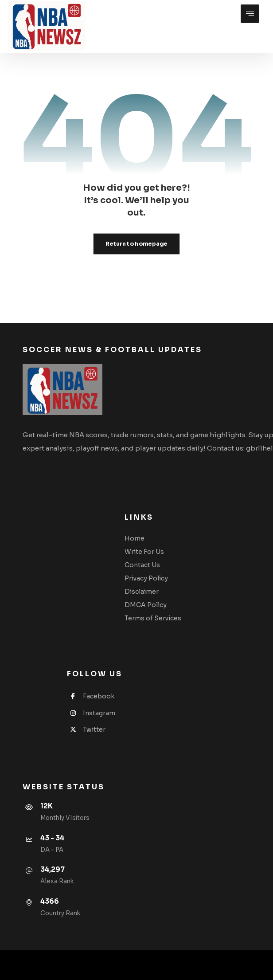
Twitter (86, 729)
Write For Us (144, 552)
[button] (250, 14)
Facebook (91, 696)
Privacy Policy (146, 578)
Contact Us (142, 565)
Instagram (91, 713)
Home (135, 538)
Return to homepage (136, 244)
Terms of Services (153, 618)
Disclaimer (142, 592)
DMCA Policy (146, 605)
